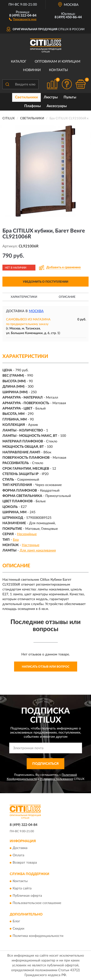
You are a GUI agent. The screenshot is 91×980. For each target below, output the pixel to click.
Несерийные (27, 534)
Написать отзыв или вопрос (46, 667)
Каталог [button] (19, 62)
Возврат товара (25, 863)
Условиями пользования (57, 779)
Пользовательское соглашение (37, 903)
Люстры (51, 97)
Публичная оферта (27, 896)
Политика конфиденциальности (38, 936)
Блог (16, 922)
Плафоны (33, 106)
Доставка (20, 848)
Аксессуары (57, 106)
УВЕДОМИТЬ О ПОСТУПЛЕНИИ (45, 282)
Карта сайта (22, 888)
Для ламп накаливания (38, 551)
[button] (23, 19)
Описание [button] (67, 297)
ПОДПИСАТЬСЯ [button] (45, 764)
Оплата (18, 856)
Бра (16, 540)
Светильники (26, 97)
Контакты (58, 70)
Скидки (18, 929)
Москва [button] (36, 311)
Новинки (32, 70)
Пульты (70, 97)
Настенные (31, 545)
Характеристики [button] (24, 297)
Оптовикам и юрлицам (58, 62)
